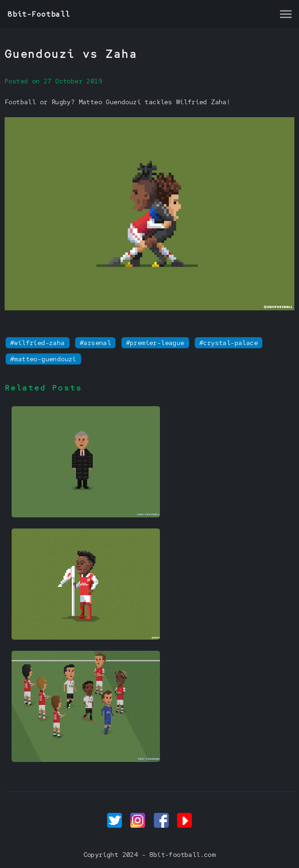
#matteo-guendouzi (43, 359)
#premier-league (155, 343)
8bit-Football (39, 14)
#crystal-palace (229, 343)
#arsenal (95, 343)
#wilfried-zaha (38, 343)
